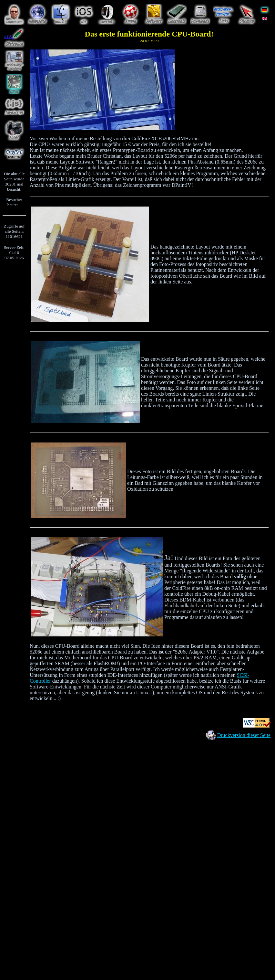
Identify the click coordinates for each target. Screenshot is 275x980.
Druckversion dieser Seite (244, 735)
